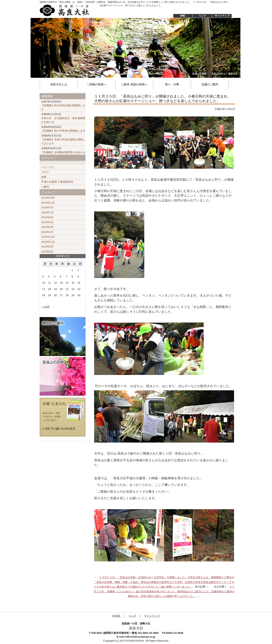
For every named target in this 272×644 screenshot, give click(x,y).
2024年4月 (47, 227)
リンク (132, 616)
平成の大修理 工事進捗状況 (57, 182)
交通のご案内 (210, 84)
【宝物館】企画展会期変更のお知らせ (63, 150)
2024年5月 (47, 222)
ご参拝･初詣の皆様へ (134, 84)
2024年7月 (47, 213)
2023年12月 (48, 237)
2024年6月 (47, 217)
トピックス (48, 167)
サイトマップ (222, 16)
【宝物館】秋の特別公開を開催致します (63, 106)
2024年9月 (47, 208)
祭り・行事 (172, 84)
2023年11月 (48, 242)
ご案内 (45, 187)
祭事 (44, 177)
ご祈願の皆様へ (97, 84)
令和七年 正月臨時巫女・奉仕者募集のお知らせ (63, 118)
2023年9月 (47, 247)
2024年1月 (47, 232)
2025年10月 (48, 198)
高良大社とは (59, 84)
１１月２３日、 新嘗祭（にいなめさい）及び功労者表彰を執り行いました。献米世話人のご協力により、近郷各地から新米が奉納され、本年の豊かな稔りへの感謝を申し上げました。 (164, 591)
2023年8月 (47, 252)
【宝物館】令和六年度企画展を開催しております (63, 140)
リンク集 (202, 16)
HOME (181, 16)
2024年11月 (48, 203)
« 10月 (46, 307)
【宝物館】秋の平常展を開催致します (63, 129)
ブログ (45, 172)
